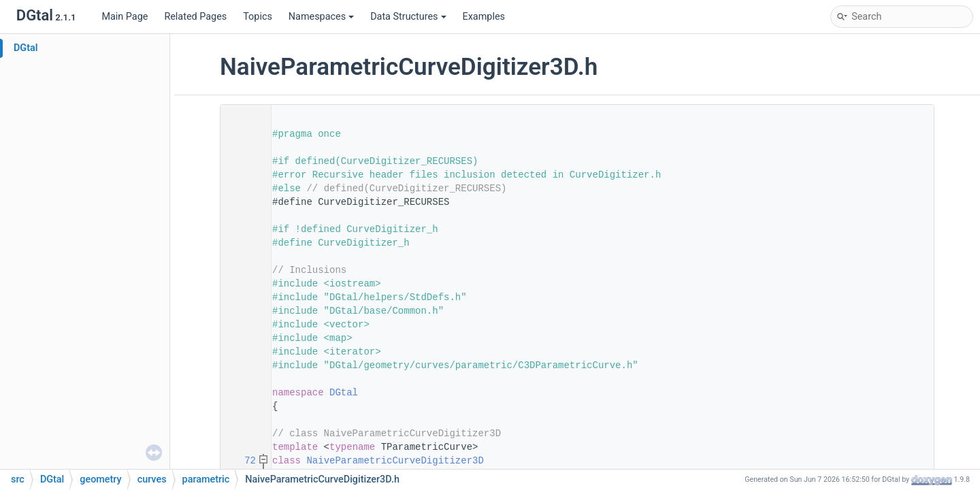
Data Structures (408, 17)
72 (242, 461)
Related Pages (195, 17)
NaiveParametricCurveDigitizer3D (395, 461)
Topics (258, 17)
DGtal (26, 48)
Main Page (125, 17)
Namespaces (321, 17)
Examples (484, 17)
